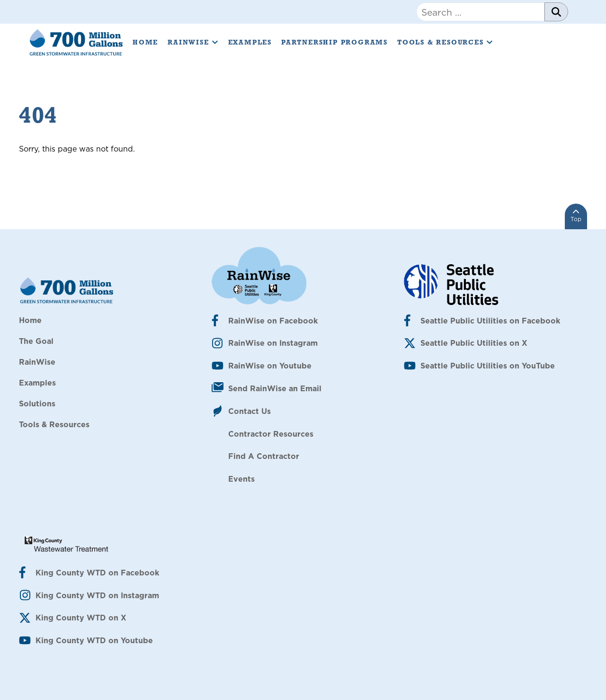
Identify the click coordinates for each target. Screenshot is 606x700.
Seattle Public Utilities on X (474, 343)
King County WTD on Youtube (94, 640)
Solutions (37, 404)
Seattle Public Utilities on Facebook (490, 321)
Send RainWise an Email (275, 388)
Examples (250, 42)
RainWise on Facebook (273, 321)
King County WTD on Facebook (97, 573)
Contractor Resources (271, 434)
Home (145, 42)
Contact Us (250, 411)
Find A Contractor (264, 456)
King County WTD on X (81, 618)
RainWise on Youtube (270, 366)
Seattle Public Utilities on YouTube (488, 366)
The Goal (36, 341)
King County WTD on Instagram (97, 595)
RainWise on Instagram (273, 343)
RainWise (193, 42)
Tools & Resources (445, 42)
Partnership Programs (334, 42)
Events (241, 479)
